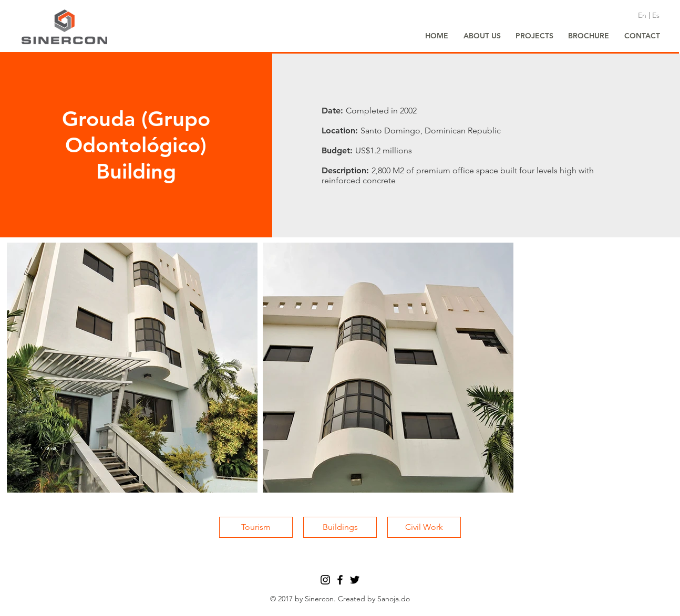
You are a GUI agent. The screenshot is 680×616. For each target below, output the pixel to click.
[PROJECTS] (534, 36)
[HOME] (437, 36)
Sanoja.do (394, 599)
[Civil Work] (424, 527)
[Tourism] (256, 527)
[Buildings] (340, 527)
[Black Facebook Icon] (340, 580)
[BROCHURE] (589, 36)
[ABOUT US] (482, 36)
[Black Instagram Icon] (325, 580)
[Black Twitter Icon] (355, 580)
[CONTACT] (642, 36)
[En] (642, 16)
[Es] (656, 16)
